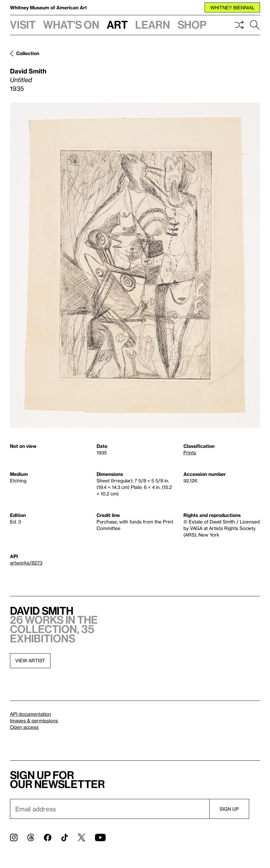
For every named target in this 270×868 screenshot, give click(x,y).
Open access (24, 727)
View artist (30, 660)
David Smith (28, 71)
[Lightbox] (135, 265)
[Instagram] (14, 838)
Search (255, 25)
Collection (28, 53)
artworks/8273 (26, 563)
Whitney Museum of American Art (48, 7)
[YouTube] (100, 838)
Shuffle (239, 25)
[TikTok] (65, 838)
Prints (190, 453)
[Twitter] (81, 838)
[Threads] (31, 838)
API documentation (31, 714)
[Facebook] (48, 838)
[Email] (110, 809)
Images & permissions (34, 720)
